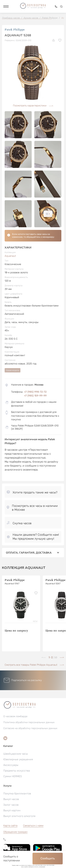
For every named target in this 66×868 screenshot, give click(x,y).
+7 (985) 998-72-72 (35, 392)
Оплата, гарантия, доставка (33, 553)
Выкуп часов (11, 799)
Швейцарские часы (16, 754)
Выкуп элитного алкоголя (19, 816)
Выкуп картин (12, 810)
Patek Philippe (15, 30)
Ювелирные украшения (18, 759)
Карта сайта (10, 826)
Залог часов (11, 805)
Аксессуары (11, 765)
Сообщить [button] (48, 858)
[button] (6, 6)
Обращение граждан (15, 832)
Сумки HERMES (13, 776)
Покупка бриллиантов (17, 793)
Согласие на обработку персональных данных (30, 728)
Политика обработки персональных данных (29, 722)
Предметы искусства (17, 771)
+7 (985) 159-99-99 (35, 396)
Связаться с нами (33, 826)
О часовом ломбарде (15, 716)
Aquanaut (10, 256)
